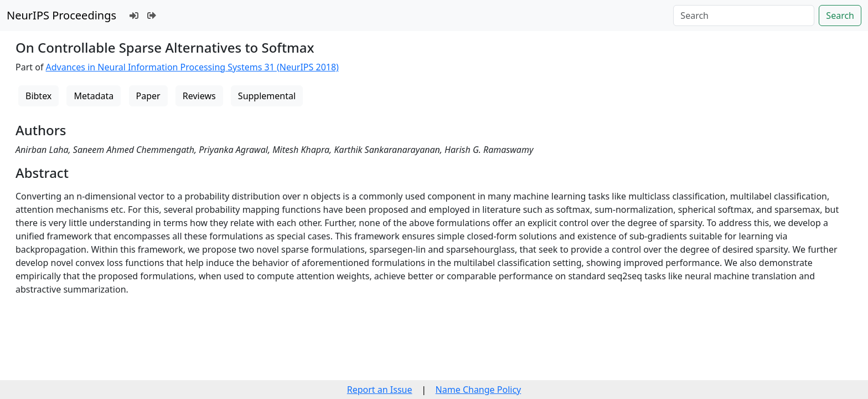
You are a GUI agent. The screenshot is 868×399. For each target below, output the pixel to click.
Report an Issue (380, 390)
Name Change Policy (479, 390)
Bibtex (38, 96)
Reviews (199, 96)
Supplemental (267, 96)
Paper (148, 96)
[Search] (744, 16)
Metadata (94, 96)
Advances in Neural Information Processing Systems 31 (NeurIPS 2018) (192, 67)
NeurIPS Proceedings (61, 15)
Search (840, 16)
